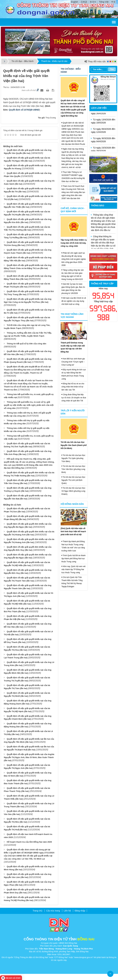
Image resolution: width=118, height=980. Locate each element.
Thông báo (98, 205)
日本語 (84, 2)
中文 (113, 2)
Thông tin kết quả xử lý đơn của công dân (27, 344)
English (74, 2)
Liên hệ (67, 911)
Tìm (112, 69)
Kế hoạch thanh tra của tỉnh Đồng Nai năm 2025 (29, 842)
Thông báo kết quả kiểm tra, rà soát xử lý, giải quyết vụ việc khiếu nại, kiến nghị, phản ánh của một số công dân (29, 405)
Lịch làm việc (99, 108)
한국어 (93, 2)
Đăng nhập (80, 911)
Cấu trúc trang (53, 911)
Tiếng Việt (104, 2)
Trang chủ (37, 911)
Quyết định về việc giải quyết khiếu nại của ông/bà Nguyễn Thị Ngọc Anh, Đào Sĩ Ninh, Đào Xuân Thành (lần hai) (29, 757)
